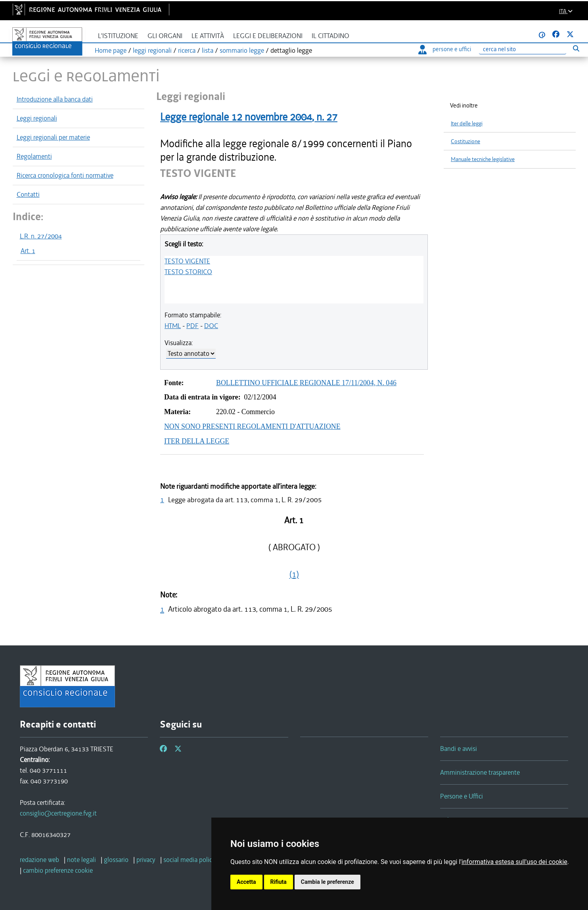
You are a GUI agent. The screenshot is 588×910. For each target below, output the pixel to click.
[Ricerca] (523, 49)
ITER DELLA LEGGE (197, 441)
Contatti (28, 194)
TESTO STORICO (188, 272)
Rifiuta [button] (279, 882)
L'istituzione (118, 36)
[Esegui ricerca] (576, 48)
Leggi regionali (37, 118)
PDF (192, 326)
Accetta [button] (246, 882)
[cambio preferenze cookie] (58, 870)
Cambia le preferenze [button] (328, 882)
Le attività (208, 36)
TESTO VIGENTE (187, 261)
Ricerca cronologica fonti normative (65, 175)
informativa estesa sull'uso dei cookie (514, 862)
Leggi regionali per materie (53, 137)
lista (208, 50)
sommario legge (242, 50)
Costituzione (465, 141)
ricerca (187, 50)
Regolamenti (34, 156)
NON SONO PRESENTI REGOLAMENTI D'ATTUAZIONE (252, 426)
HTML (173, 326)
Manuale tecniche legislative (483, 159)
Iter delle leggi (467, 124)
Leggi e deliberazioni (268, 36)
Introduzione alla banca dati (55, 99)
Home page (111, 50)
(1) (294, 574)
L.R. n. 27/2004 (41, 236)
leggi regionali (152, 50)
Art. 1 (28, 251)
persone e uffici (445, 49)
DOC (211, 326)
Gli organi (165, 36)
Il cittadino (330, 36)
